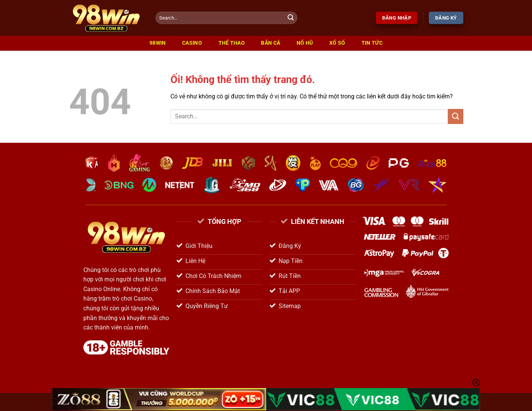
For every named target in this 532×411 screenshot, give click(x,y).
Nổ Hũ (305, 43)
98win (157, 43)
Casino (192, 43)
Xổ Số (337, 43)
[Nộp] (291, 18)
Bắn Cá (271, 43)
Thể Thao (232, 43)
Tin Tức (372, 43)
